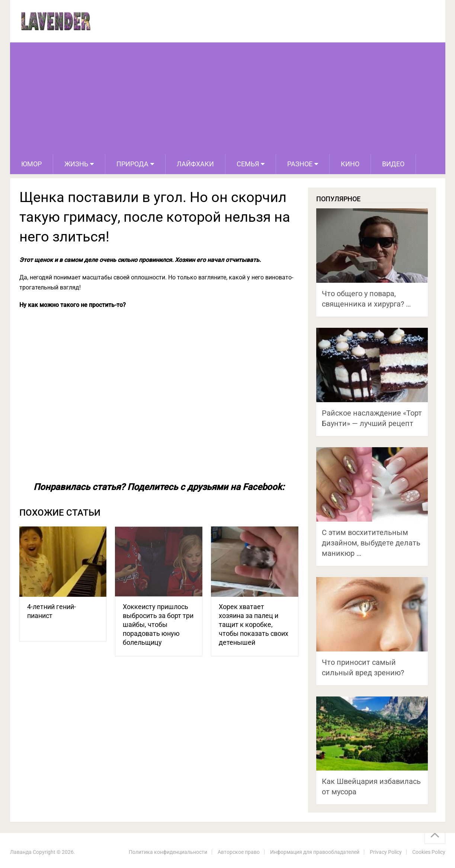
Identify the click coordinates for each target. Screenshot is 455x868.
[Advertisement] (228, 98)
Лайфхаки (195, 164)
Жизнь (76, 164)
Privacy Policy (386, 852)
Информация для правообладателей (315, 852)
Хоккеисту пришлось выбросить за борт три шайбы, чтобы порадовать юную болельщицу (158, 624)
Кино (350, 164)
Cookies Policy (429, 852)
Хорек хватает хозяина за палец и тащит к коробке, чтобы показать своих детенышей (254, 624)
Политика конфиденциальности (168, 852)
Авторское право (239, 852)
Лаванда (21, 852)
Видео (393, 164)
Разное (300, 164)
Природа (132, 164)
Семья (248, 164)
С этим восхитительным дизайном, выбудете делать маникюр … (371, 543)
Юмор (31, 164)
